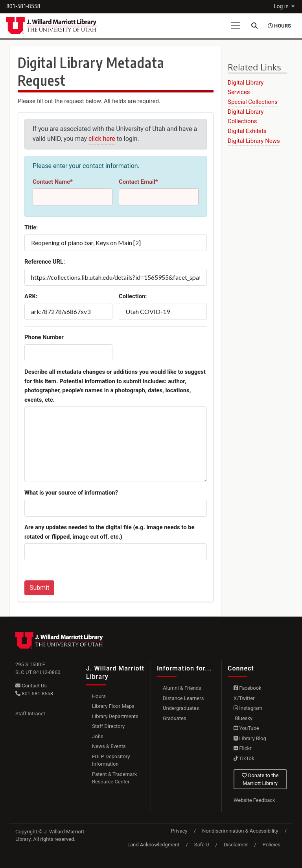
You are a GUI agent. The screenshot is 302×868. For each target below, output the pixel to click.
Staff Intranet (30, 714)
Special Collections (253, 102)
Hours (99, 696)
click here (102, 139)
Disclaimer (236, 845)
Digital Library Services (246, 87)
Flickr (243, 748)
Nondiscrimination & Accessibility (240, 831)
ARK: (31, 296)
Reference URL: (45, 262)
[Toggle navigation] (236, 26)
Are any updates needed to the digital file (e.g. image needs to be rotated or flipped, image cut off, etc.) (110, 532)
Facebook (248, 688)
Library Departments (115, 716)
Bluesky (243, 718)
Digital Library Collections (246, 116)
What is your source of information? (71, 493)
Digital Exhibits (247, 131)
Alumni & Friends (182, 688)
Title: (31, 227)
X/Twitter (244, 698)
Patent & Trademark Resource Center (114, 778)
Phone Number (44, 337)
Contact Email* (138, 182)
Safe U (202, 845)
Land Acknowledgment (153, 845)
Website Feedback (254, 800)
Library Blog (250, 738)
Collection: (133, 296)
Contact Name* (53, 182)
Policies (272, 845)
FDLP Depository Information (111, 760)
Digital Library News (254, 141)
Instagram (248, 708)
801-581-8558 (23, 6)
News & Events (109, 746)
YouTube (246, 728)
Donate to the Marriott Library (260, 779)
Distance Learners (183, 698)
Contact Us (31, 686)
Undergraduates (181, 708)
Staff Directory (108, 726)
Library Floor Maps (113, 706)
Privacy (179, 831)
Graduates (175, 718)
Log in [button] (282, 6)
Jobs (98, 736)
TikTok (244, 758)
